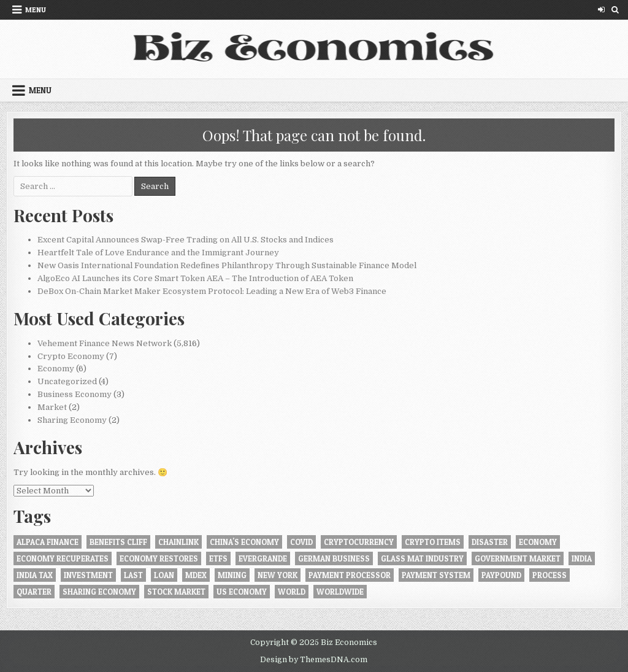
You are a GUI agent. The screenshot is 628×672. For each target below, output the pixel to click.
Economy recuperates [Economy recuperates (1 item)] (63, 558)
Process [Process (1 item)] (549, 575)
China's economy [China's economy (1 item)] (244, 542)
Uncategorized (67, 381)
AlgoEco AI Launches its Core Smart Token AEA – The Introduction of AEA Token (195, 278)
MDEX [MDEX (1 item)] (196, 575)
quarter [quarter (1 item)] (34, 592)
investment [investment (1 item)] (88, 575)
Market (52, 407)
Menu (36, 10)
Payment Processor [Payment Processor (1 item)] (350, 575)
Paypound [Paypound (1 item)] (501, 575)
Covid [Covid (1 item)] (301, 542)
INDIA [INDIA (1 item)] (582, 558)
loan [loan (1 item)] (164, 575)
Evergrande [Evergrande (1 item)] (263, 558)
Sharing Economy (72, 420)
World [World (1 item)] (292, 592)
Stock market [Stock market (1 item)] (176, 592)
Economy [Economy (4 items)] (538, 542)
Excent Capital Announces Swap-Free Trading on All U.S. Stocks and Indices (186, 240)
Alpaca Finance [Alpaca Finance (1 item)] (48, 542)
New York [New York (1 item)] (278, 575)
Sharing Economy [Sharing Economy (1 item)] (99, 592)
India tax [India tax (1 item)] (35, 575)
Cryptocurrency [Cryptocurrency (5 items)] (359, 542)
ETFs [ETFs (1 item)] (218, 558)
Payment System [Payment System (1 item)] (436, 575)
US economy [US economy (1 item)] (242, 592)
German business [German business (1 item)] (334, 558)
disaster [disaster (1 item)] (490, 542)
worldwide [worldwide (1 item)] (340, 592)
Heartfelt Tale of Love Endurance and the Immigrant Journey (158, 253)
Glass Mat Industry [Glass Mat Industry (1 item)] (422, 558)
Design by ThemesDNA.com (314, 660)
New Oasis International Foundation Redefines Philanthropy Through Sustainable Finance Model (227, 265)
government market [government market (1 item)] (518, 558)
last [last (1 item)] (133, 575)
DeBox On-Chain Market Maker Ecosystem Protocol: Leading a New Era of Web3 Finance (212, 291)
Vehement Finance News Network (105, 343)
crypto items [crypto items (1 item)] (433, 542)
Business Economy (75, 394)
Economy (56, 369)
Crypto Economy (71, 356)
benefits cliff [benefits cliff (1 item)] (118, 542)
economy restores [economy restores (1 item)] (159, 558)
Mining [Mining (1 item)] (232, 575)
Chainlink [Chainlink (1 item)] (178, 542)
